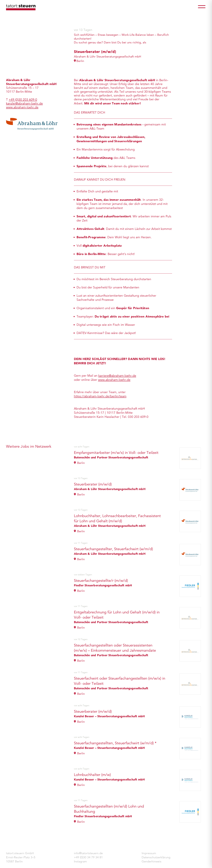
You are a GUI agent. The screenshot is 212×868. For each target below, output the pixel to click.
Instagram (80, 861)
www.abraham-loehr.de (114, 380)
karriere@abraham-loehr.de (117, 376)
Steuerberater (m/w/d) (93, 484)
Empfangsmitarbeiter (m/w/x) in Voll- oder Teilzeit (116, 453)
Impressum (149, 853)
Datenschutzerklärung (156, 857)
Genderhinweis (151, 861)
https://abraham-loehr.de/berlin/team (100, 396)
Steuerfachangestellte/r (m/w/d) (101, 580)
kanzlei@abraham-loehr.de (24, 103)
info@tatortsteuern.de (88, 853)
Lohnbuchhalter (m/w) (92, 775)
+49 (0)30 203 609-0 (23, 100)
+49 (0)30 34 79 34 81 (88, 857)
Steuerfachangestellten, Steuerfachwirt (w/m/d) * (115, 743)
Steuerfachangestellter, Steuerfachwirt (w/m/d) (113, 549)
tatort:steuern (21, 7)
